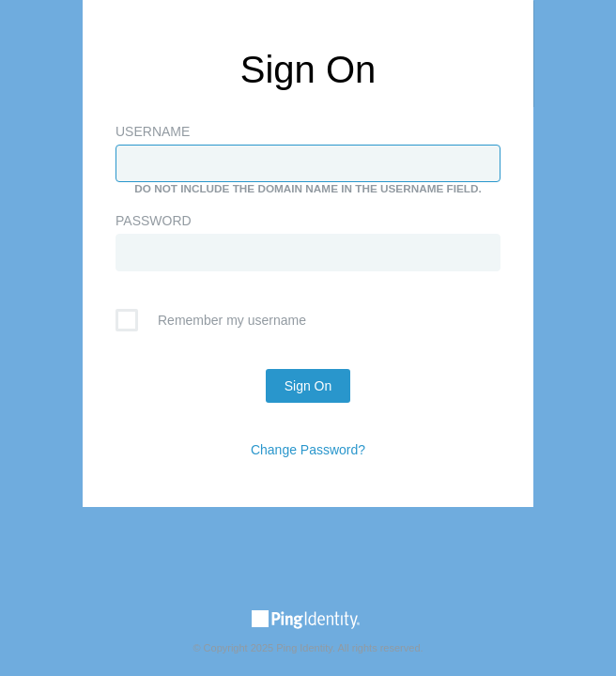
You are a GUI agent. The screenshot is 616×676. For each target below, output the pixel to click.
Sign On (308, 386)
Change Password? (308, 450)
